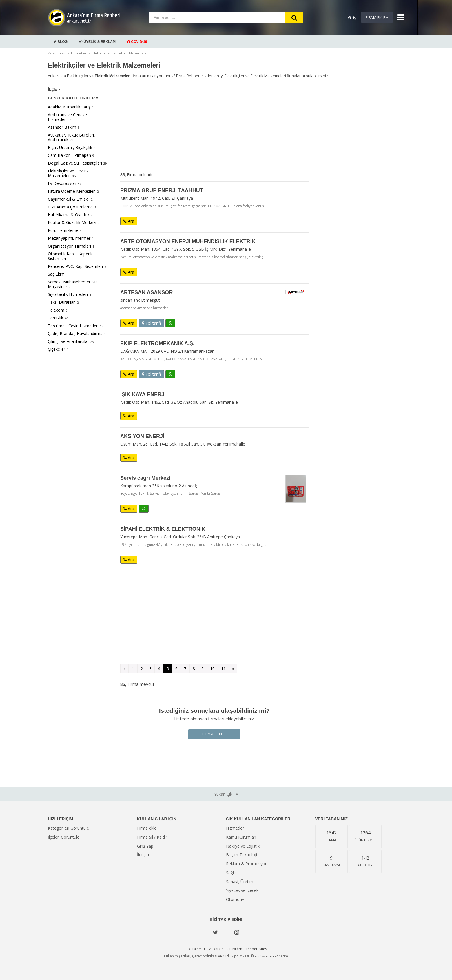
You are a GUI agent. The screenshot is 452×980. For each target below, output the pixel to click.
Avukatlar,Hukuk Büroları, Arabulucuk (71, 137)
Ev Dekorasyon (62, 183)
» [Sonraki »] (233, 669)
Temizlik (55, 318)
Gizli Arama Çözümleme (70, 207)
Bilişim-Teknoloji (242, 855)
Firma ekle (147, 828)
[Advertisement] (214, 126)
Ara (129, 221)
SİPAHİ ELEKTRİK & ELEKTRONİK (163, 529)
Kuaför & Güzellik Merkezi (72, 222)
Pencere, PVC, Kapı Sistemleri (75, 266)
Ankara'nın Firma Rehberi (84, 18)
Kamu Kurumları (241, 837)
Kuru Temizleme (63, 230)
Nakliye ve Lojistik (243, 846)
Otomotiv (235, 899)
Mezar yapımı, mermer (69, 238)
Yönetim (281, 956)
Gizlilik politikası (236, 956)
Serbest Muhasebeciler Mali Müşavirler (74, 284)
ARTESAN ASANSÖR (146, 292)
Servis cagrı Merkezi (145, 478)
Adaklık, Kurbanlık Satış (69, 107)
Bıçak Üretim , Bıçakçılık (70, 147)
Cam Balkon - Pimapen (69, 155)
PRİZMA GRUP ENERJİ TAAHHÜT (162, 190)
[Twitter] (215, 932)
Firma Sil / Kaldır (152, 837)
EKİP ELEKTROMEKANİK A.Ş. (157, 343)
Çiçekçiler (57, 349)
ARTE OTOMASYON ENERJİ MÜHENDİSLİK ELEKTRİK (188, 241)
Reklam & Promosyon (247, 864)
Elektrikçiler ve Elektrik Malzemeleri (68, 173)
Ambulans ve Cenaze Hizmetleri (67, 117)
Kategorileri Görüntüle (68, 828)
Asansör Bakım (62, 127)
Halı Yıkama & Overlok (69, 215)
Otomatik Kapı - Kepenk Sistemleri (70, 256)
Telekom (56, 310)
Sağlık (231, 873)
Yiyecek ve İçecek (242, 890)
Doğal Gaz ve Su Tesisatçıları (75, 163)
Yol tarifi (151, 323)
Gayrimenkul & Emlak (68, 199)
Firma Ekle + (377, 17)
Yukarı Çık (226, 794)
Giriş (352, 17)
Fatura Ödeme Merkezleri (72, 191)
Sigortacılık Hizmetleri (68, 294)
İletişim (144, 855)
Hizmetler (235, 828)
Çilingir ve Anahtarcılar (68, 341)
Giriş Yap (145, 846)
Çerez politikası (205, 956)
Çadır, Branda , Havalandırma (75, 333)
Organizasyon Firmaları (69, 246)
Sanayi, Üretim (240, 882)
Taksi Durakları (62, 302)
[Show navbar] (398, 17)
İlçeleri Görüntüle (64, 837)
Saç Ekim (56, 274)
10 (212, 669)
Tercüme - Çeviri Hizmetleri (73, 326)
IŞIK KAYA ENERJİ (143, 394)
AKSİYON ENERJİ (142, 436)
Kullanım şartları (177, 956)
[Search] (294, 18)
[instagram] (237, 932)
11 (223, 669)
